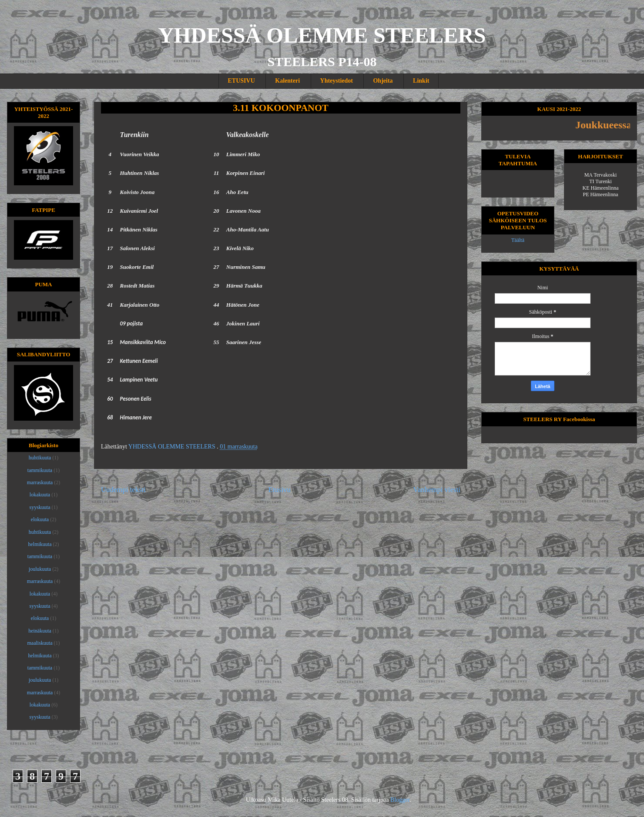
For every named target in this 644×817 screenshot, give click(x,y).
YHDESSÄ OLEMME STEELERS (322, 35)
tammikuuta (40, 470)
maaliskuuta (40, 643)
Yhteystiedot (337, 81)
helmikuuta (40, 544)
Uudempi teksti (123, 490)
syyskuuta (40, 507)
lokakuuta (40, 495)
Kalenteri (287, 81)
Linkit (421, 81)
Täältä (518, 240)
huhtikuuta (40, 458)
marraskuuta (40, 482)
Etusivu (280, 490)
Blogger (400, 800)
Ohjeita (383, 81)
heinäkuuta (40, 631)
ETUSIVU (241, 81)
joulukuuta (40, 569)
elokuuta (40, 519)
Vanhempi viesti (437, 490)
